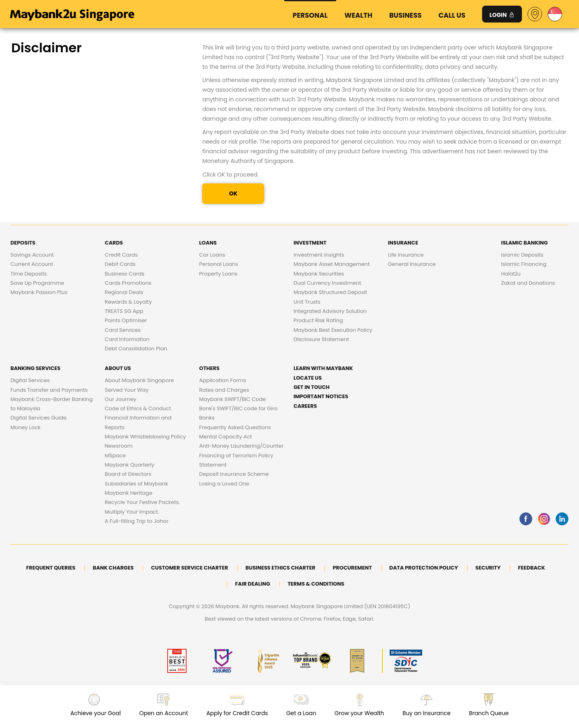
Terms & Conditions (316, 584)
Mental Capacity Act (226, 437)
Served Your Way (127, 390)
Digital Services (30, 380)
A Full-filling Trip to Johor (137, 521)
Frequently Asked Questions (235, 427)
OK (233, 193)
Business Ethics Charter (280, 568)
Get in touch (312, 387)
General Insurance (412, 264)
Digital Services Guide (39, 418)
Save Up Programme (37, 283)
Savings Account (32, 255)
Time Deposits (29, 274)
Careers (305, 406)
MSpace (115, 456)
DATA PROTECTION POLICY (424, 568)
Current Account (32, 264)
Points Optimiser (126, 320)
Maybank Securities (319, 274)
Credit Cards (121, 255)
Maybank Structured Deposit (330, 292)
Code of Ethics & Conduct (138, 408)
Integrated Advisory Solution (330, 311)
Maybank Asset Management (332, 264)
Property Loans (218, 274)
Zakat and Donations (528, 283)
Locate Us (308, 378)
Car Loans (212, 255)
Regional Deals (124, 292)
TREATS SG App (124, 311)
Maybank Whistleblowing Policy (146, 437)
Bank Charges (113, 568)
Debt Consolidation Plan (136, 349)
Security (488, 568)
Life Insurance (406, 255)
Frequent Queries (51, 568)
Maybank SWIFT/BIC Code (232, 399)
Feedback (531, 568)
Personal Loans (219, 264)
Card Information (127, 339)
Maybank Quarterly (130, 465)
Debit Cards (120, 264)
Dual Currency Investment (327, 283)
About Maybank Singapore (140, 380)
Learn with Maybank (323, 368)
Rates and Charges (224, 390)
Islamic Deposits (522, 255)
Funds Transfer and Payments (49, 390)
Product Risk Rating (318, 320)
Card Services (123, 330)
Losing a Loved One (224, 484)
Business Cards (125, 274)
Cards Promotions (128, 283)
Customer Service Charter (190, 568)
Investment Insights (319, 255)
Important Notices (321, 396)
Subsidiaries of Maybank (137, 484)
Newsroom (119, 446)
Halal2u (511, 274)
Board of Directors (128, 474)
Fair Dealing (253, 584)
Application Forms (223, 380)
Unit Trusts (307, 302)
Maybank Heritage (129, 493)
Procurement (352, 568)
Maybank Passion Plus (39, 292)
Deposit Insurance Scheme (234, 474)
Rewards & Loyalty (128, 302)
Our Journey (121, 399)
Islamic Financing (524, 264)
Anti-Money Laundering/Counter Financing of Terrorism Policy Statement (241, 455)
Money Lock (26, 427)
